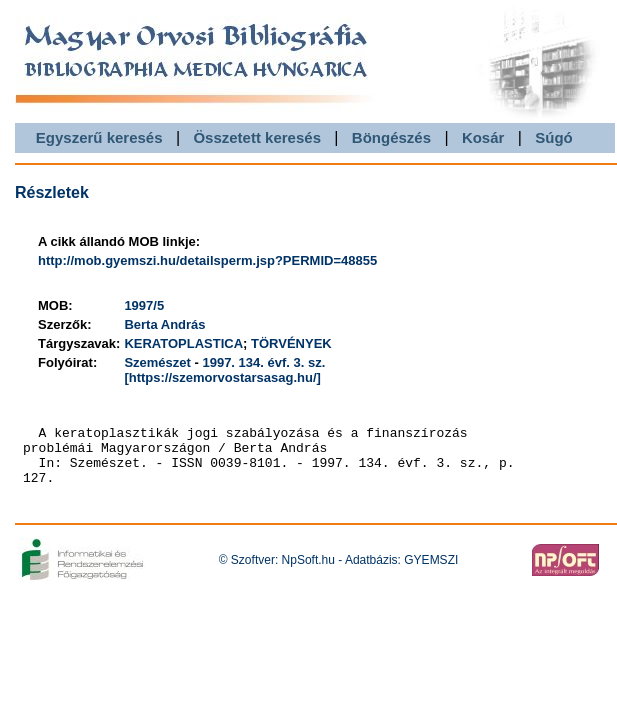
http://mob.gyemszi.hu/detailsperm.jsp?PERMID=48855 (207, 260)
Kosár (483, 137)
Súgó (554, 137)
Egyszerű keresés (99, 137)
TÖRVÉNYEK (291, 343)
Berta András (164, 324)
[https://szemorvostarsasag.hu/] (222, 377)
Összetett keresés (257, 137)
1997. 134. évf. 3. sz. (263, 362)
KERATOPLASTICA (183, 343)
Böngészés (391, 137)
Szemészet (157, 362)
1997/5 (144, 305)
